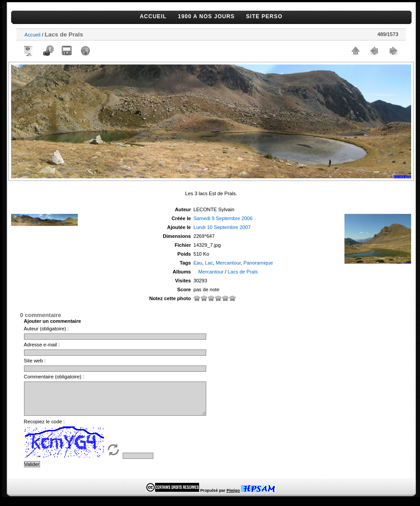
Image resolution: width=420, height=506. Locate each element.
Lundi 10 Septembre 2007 (222, 227)
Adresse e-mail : (42, 345)
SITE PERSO (264, 16)
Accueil (32, 35)
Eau (198, 263)
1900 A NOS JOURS (206, 16)
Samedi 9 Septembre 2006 (223, 218)
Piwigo (233, 497)
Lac (209, 263)
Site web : (35, 361)
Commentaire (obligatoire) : (54, 377)
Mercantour (228, 263)
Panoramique (258, 263)
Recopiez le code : (44, 428)
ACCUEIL (153, 16)
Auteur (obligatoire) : (46, 329)
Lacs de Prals (243, 272)
